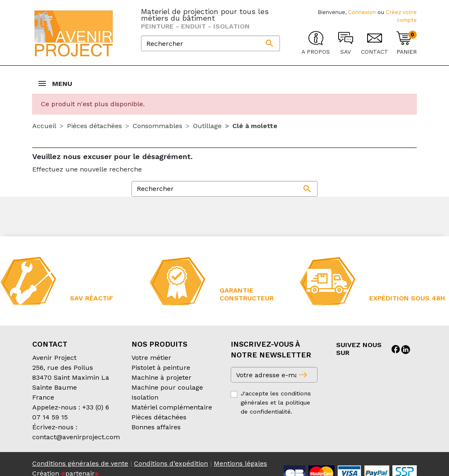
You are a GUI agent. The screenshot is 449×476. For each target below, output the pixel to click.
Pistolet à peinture (161, 368)
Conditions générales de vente (80, 463)
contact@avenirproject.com (76, 437)
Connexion (362, 12)
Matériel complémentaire (172, 407)
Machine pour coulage (167, 387)
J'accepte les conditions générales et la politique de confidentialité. (276, 402)
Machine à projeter (161, 377)
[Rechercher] (210, 43)
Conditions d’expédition (171, 463)
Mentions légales (240, 463)
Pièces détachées (159, 417)
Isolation (145, 397)
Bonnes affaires (156, 427)
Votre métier (151, 358)
